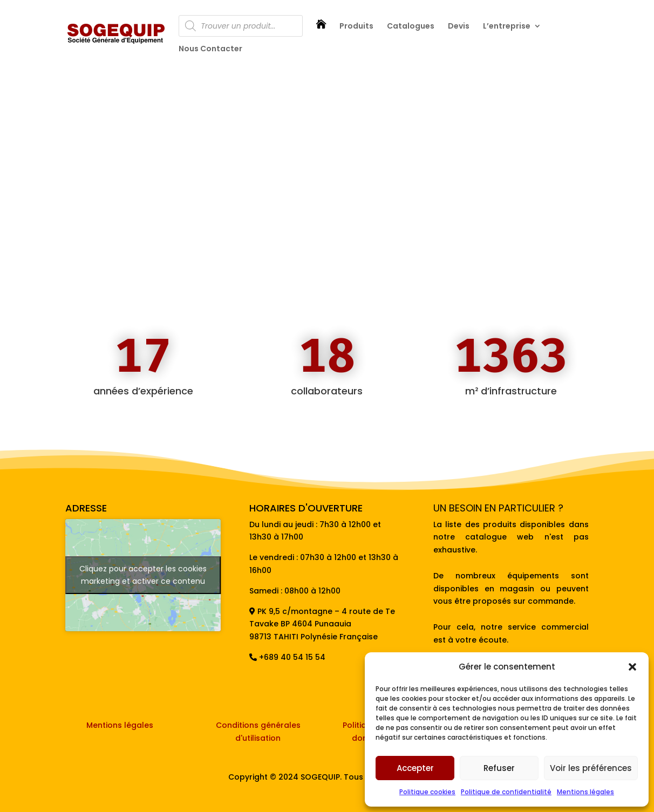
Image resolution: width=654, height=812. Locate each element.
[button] (632, 667)
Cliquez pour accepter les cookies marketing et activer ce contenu (143, 575)
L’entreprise (507, 27)
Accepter (415, 768)
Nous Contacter (210, 49)
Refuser (499, 768)
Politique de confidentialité (506, 792)
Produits (356, 27)
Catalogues (411, 27)
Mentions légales (585, 792)
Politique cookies (427, 792)
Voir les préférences (591, 768)
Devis (459, 27)
